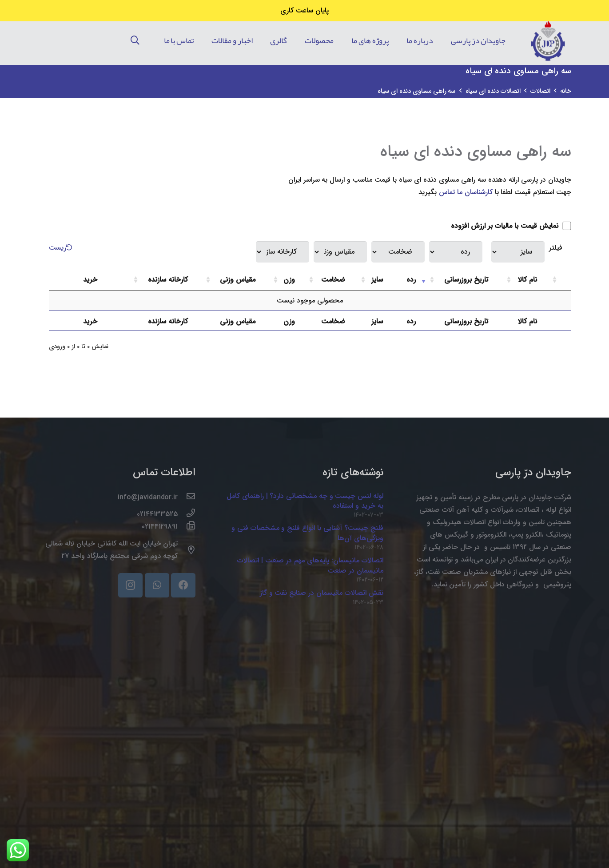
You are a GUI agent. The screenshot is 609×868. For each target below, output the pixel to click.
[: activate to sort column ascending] (561, 280)
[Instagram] (130, 585)
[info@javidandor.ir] (187, 498)
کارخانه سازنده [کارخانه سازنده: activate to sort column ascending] (168, 280)
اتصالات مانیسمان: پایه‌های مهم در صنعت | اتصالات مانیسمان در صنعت (310, 565)
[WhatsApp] (157, 585)
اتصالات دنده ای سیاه (493, 91)
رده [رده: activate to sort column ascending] (411, 280)
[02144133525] (187, 514)
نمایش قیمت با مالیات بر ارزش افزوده (511, 226)
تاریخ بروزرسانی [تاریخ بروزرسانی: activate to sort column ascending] (466, 280)
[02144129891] (187, 527)
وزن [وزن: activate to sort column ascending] (289, 280)
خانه (566, 91)
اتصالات (540, 91)
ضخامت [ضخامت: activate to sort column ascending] (333, 280)
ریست (62, 248)
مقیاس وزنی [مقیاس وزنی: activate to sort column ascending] (238, 280)
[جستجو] (135, 41)
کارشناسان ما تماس (466, 192)
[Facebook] (183, 585)
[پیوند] (548, 41)
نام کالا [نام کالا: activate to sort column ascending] (527, 280)
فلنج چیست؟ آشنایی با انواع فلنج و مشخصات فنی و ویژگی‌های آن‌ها (307, 533)
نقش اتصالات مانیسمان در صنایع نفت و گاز (322, 593)
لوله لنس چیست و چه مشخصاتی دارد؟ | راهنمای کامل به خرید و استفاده (305, 501)
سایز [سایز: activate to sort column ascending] (377, 280)
